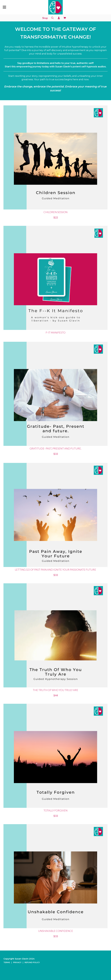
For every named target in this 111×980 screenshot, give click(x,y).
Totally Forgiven (55, 810)
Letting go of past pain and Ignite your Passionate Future (55, 570)
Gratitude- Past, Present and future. (56, 448)
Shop (45, 18)
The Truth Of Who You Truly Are (55, 690)
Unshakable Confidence (56, 931)
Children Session (55, 212)
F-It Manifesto (56, 332)
